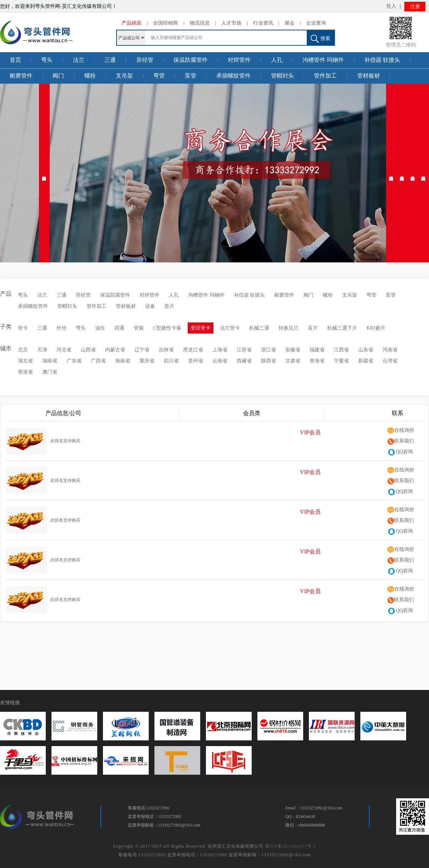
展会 (290, 23)
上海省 (220, 350)
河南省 (390, 350)
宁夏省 (341, 361)
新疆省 (366, 361)
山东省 (366, 350)
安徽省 (293, 350)
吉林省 (166, 350)
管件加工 (325, 76)
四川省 (171, 361)
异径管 (145, 60)
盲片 (313, 328)
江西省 (341, 350)
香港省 (25, 372)
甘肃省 (293, 361)
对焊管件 (239, 60)
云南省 (220, 361)
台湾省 (390, 361)
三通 (110, 60)
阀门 (58, 76)
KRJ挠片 (376, 328)
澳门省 (50, 372)
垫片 (169, 306)
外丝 (61, 328)
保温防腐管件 (191, 60)
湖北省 (25, 361)
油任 (100, 328)
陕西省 (268, 361)
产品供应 (132, 23)
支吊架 (124, 76)
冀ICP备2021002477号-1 (290, 846)
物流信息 (200, 23)
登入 (391, 6)
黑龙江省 (193, 350)
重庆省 (147, 361)
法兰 (79, 60)
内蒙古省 (115, 350)
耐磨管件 (21, 76)
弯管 (159, 76)
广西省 (98, 361)
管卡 (23, 328)
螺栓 (90, 76)
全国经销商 (166, 23)
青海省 (317, 361)
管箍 (139, 328)
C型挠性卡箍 (167, 328)
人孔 (277, 60)
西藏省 (244, 361)
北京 (23, 350)
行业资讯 (263, 23)
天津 (42, 350)
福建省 (317, 350)
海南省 (123, 361)
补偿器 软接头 (382, 60)
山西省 (88, 350)
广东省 (74, 361)
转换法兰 (289, 328)
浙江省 (268, 350)
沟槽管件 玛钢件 (323, 60)
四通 (119, 328)
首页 (15, 60)
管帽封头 (282, 76)
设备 (150, 306)
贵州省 (196, 361)
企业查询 (316, 23)
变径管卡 (201, 328)
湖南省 (50, 361)
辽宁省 (142, 350)
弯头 (47, 60)
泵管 (191, 76)
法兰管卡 (230, 328)
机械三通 (259, 328)
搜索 (320, 39)
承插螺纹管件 (233, 76)
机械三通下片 (342, 328)
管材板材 (369, 76)
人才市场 (231, 23)
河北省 (64, 350)
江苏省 (244, 350)
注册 (415, 7)
